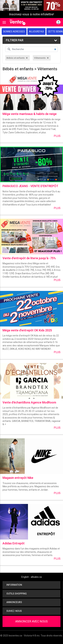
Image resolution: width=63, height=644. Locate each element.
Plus (57, 136)
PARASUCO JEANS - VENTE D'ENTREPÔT (30, 186)
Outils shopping (16, 594)
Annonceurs (14, 602)
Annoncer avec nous (32, 621)
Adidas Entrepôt (14, 543)
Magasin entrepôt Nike (18, 478)
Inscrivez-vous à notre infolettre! (32, 14)
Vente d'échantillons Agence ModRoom (29, 402)
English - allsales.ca (32, 577)
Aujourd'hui (36, 32)
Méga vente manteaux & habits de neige (30, 114)
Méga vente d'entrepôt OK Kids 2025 (27, 330)
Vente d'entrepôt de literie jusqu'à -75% (29, 258)
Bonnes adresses (14, 32)
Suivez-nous (13, 611)
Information (14, 585)
